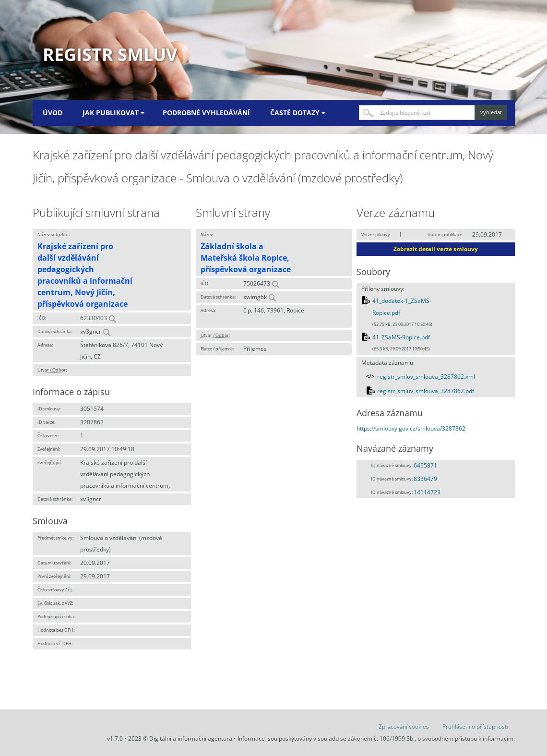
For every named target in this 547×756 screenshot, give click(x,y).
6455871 (425, 465)
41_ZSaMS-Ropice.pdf (401, 337)
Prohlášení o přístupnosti (475, 726)
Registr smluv (110, 54)
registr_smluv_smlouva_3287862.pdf (426, 391)
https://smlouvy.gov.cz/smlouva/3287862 (411, 428)
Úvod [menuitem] (53, 113)
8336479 (425, 479)
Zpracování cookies (404, 726)
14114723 (427, 492)
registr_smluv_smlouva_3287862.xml (426, 377)
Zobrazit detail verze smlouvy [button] (436, 249)
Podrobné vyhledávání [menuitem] (206, 113)
